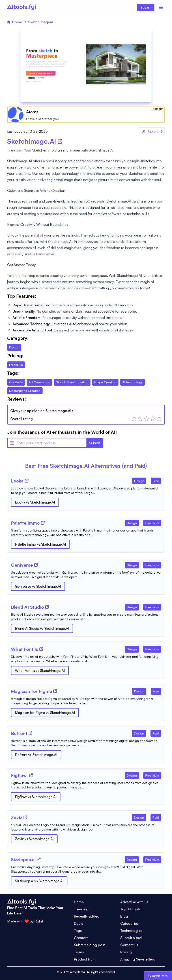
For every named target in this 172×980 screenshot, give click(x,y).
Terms (79, 952)
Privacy (126, 952)
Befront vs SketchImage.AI (36, 755)
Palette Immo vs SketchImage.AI (40, 544)
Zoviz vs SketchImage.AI (34, 839)
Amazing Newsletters (138, 959)
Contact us (129, 945)
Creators (81, 938)
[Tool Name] (17, 481)
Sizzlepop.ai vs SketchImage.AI (39, 881)
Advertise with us (134, 902)
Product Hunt (85, 959)
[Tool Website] (27, 481)
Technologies (131, 931)
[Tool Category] (139, 480)
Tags (78, 931)
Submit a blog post (90, 945)
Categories (129, 923)
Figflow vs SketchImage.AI (36, 797)
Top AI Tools (130, 909)
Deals (78, 923)
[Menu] (161, 7)
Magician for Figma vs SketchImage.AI (45, 713)
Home (15, 22)
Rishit (39, 921)
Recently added (87, 916)
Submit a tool (131, 938)
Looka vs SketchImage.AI (35, 502)
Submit (146, 7)
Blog (124, 916)
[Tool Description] (86, 491)
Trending (81, 909)
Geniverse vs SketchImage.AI (38, 586)
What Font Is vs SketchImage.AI (40, 670)
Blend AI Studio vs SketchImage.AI (42, 628)
